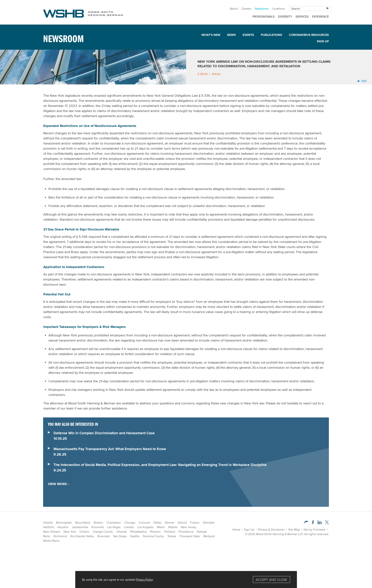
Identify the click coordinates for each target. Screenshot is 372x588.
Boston (98, 523)
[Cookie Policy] (186, 580)
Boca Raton (83, 523)
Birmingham (64, 523)
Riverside (104, 536)
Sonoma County (153, 536)
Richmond (60, 536)
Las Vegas (114, 527)
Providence (186, 532)
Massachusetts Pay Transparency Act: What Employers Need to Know (110, 449)
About (234, 9)
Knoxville (98, 527)
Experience (320, 17)
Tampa (172, 536)
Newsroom (262, 9)
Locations (279, 9)
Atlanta (48, 523)
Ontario (84, 532)
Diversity (285, 17)
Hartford (49, 527)
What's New (211, 35)
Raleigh (202, 532)
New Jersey (189, 527)
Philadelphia (138, 532)
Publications (271, 35)
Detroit (182, 523)
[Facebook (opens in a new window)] (313, 523)
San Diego (120, 536)
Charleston (114, 523)
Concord (144, 523)
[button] (306, 523)
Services (302, 17)
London (129, 527)
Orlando (122, 532)
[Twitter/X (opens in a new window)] (327, 523)
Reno (47, 536)
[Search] (328, 8)
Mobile (173, 527)
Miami (161, 527)
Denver (170, 523)
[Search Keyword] (310, 8)
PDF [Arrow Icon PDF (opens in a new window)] (362, 81)
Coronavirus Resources (309, 35)
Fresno (195, 523)
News (231, 35)
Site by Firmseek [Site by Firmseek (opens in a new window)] (314, 530)
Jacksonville (80, 527)
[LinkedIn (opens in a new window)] (320, 523)
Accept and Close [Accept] (271, 580)
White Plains (51, 541)
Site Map (294, 530)
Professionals (264, 17)
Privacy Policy (144, 580)
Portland (170, 532)
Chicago (130, 523)
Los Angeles (145, 527)
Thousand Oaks (189, 536)
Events (248, 35)
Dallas (157, 523)
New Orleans (52, 532)
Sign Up (323, 41)
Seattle (135, 536)
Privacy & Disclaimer (271, 530)
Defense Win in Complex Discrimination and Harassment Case (104, 433)
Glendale (209, 523)
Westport (209, 536)
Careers (246, 9)
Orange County (103, 532)
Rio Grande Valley (82, 536)
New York (70, 532)
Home (236, 530)
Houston (63, 527)
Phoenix (155, 532)
